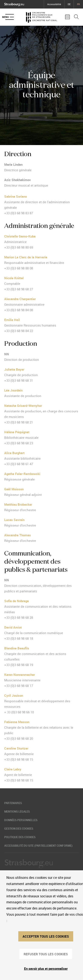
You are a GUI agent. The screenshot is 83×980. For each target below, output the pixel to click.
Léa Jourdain (13, 390)
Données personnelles (21, 820)
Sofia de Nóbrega (16, 601)
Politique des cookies (20, 837)
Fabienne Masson (17, 722)
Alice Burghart (14, 453)
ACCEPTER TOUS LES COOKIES (46, 936)
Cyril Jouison (14, 695)
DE (69, 4)
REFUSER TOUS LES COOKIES (46, 954)
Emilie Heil (12, 320)
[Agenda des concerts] (67, 17)
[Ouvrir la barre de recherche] (76, 17)
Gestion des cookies (19, 829)
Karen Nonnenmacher (20, 675)
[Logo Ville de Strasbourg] (14, 4)
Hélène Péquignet (17, 432)
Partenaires (13, 803)
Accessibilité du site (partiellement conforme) (38, 846)
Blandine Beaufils (17, 648)
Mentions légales (17, 812)
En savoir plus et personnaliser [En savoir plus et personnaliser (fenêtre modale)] (46, 968)
